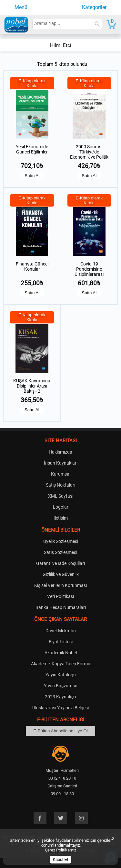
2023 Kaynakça (60, 697)
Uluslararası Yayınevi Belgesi (60, 708)
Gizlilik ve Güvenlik (61, 574)
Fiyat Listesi (61, 642)
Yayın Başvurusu (61, 686)
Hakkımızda (60, 452)
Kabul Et (61, 860)
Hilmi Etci (61, 45)
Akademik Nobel (61, 653)
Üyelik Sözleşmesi (61, 541)
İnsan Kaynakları (61, 463)
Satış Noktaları (60, 485)
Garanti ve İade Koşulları (60, 563)
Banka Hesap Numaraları (61, 607)
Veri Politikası (60, 596)
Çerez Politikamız (60, 850)
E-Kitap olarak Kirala (32, 83)
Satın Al (32, 176)
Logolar (61, 507)
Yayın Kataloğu (61, 675)
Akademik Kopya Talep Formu (61, 664)
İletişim (61, 518)
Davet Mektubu (61, 631)
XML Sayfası (61, 496)
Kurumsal (61, 474)
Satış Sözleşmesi (60, 552)
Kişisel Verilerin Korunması (60, 585)
